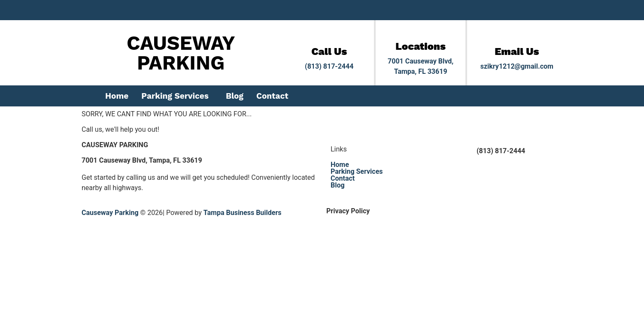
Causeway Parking (110, 213)
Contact (272, 96)
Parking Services (175, 96)
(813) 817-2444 (329, 66)
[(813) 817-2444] (459, 157)
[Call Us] (329, 39)
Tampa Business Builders (243, 213)
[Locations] (421, 34)
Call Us (329, 51)
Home (117, 96)
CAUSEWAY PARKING (181, 53)
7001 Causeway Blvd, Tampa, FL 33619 (142, 160)
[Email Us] (517, 39)
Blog (235, 96)
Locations (421, 46)
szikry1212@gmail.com (517, 66)
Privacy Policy (348, 211)
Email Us (517, 51)
